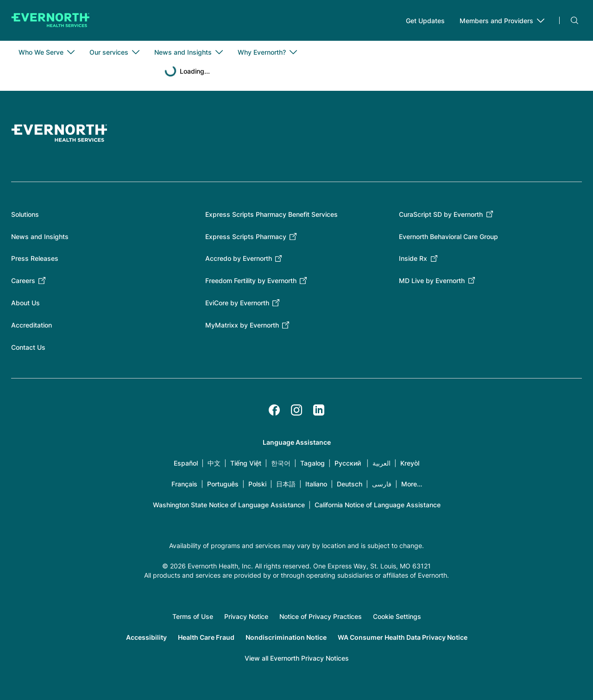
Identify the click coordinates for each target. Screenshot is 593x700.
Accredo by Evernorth (239, 258)
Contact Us (28, 347)
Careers (23, 281)
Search (574, 20)
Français (184, 484)
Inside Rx (413, 258)
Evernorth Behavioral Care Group (448, 236)
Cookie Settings (397, 616)
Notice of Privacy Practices (321, 616)
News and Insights (40, 236)
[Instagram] (296, 410)
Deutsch (350, 484)
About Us (25, 303)
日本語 (286, 484)
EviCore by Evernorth (237, 303)
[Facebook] (274, 410)
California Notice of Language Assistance (378, 505)
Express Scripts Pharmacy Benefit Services (271, 214)
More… (412, 484)
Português (223, 484)
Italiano (316, 484)
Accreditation (32, 325)
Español (186, 463)
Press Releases (35, 258)
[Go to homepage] (50, 20)
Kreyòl (410, 463)
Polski (257, 484)
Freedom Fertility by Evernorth (251, 281)
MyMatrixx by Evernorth (242, 325)
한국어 (281, 463)
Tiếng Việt (246, 463)
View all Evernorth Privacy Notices (297, 658)
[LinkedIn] (319, 410)
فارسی (382, 484)
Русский (348, 463)
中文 (214, 463)
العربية (382, 463)
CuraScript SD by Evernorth (441, 214)
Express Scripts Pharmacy (246, 236)
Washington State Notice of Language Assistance (229, 505)
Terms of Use (193, 616)
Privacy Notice (246, 616)
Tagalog (312, 463)
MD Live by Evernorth (432, 281)
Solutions (25, 214)
